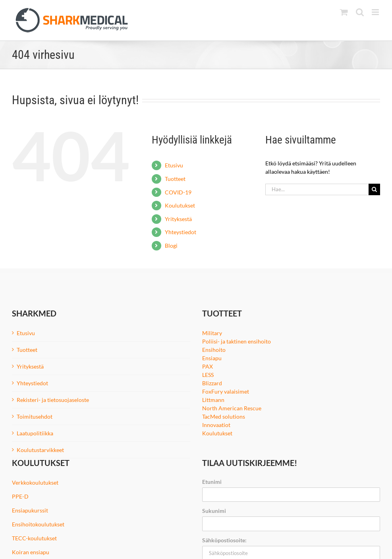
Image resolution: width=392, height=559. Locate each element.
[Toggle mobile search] (360, 12)
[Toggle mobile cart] (344, 12)
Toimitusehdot (35, 416)
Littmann (213, 400)
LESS (208, 375)
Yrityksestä (178, 219)
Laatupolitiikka (35, 433)
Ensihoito (214, 350)
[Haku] (374, 189)
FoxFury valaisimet (226, 391)
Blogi (171, 246)
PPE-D (20, 496)
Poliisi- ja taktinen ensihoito (237, 341)
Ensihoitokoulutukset (38, 524)
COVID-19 (178, 192)
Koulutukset (180, 205)
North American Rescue (232, 408)
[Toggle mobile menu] (376, 12)
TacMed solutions (224, 416)
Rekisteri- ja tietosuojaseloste (53, 400)
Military (212, 333)
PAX (208, 366)
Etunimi (212, 482)
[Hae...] (317, 189)
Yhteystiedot (181, 232)
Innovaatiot (216, 425)
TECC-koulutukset (34, 538)
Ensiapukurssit (30, 510)
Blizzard (212, 383)
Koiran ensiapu (31, 552)
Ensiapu (212, 358)
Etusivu (174, 165)
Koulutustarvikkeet (40, 450)
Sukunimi (214, 511)
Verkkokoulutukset (35, 482)
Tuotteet (175, 179)
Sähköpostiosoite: (224, 540)
